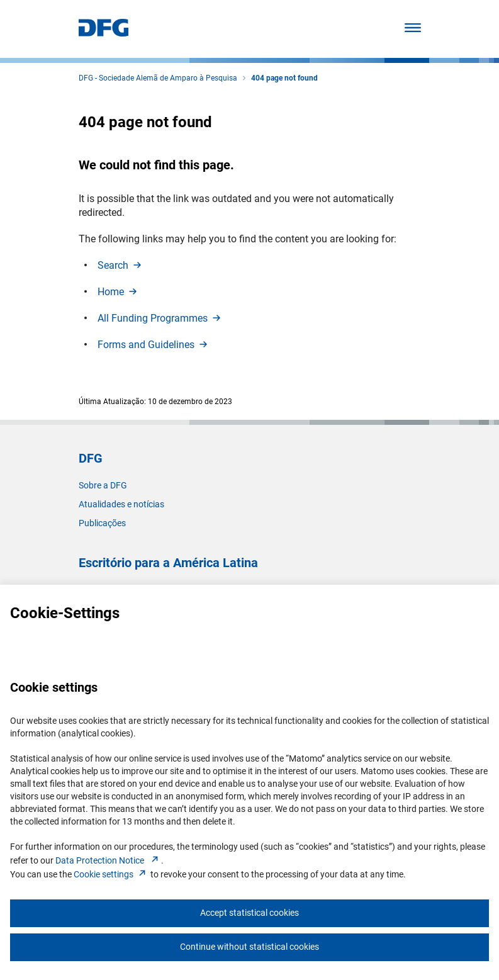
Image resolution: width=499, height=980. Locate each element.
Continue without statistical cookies (249, 947)
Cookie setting (111, 874)
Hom (118, 292)
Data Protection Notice (108, 860)
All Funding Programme (160, 318)
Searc (121, 265)
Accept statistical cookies (249, 913)
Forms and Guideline (154, 345)
